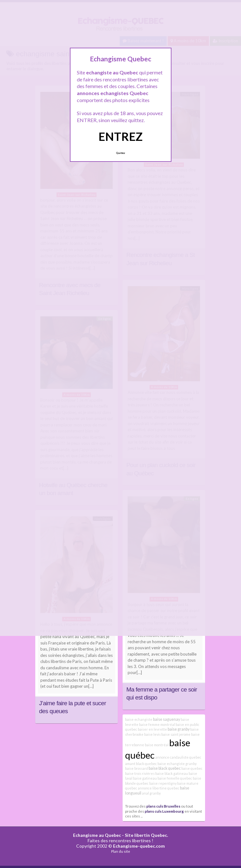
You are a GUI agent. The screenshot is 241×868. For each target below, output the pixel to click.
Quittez (120, 153)
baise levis (152, 734)
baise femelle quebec (175, 778)
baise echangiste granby (177, 764)
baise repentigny (163, 783)
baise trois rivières (140, 773)
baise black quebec (165, 768)
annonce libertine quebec (159, 788)
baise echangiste (139, 719)
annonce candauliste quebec (178, 757)
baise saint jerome (176, 734)
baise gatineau (145, 778)
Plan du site (121, 851)
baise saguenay (167, 719)
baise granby (179, 729)
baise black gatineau (172, 773)
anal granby (151, 793)
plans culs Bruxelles (163, 806)
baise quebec (192, 768)
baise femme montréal (157, 724)
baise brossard (137, 768)
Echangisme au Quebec (97, 835)
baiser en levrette (152, 729)
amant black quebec (141, 764)
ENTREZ (120, 136)
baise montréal (157, 745)
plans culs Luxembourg (164, 811)
